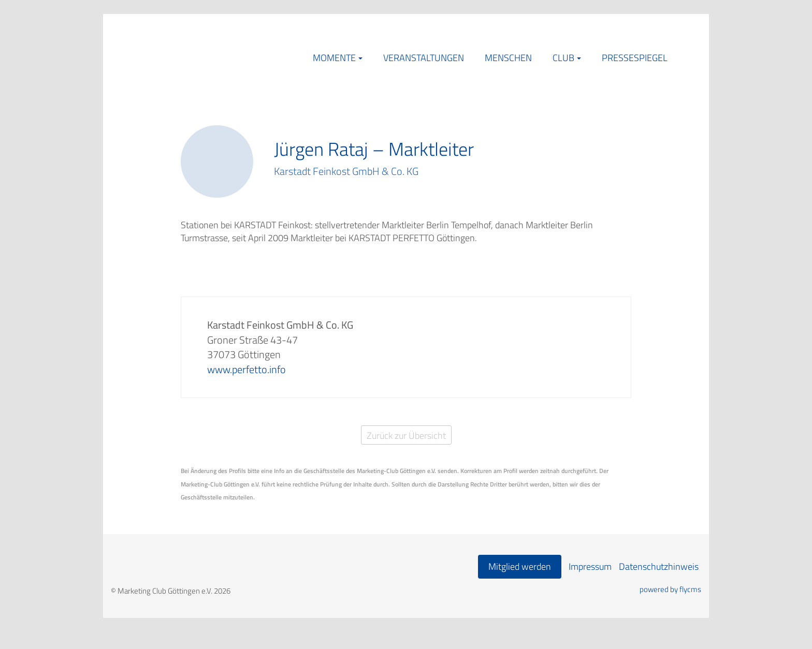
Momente (334, 58)
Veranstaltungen (424, 58)
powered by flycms (670, 589)
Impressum (590, 566)
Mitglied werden (520, 566)
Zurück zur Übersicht (406, 436)
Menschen (508, 58)
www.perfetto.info (247, 369)
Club (563, 58)
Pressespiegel (635, 58)
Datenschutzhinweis (659, 566)
